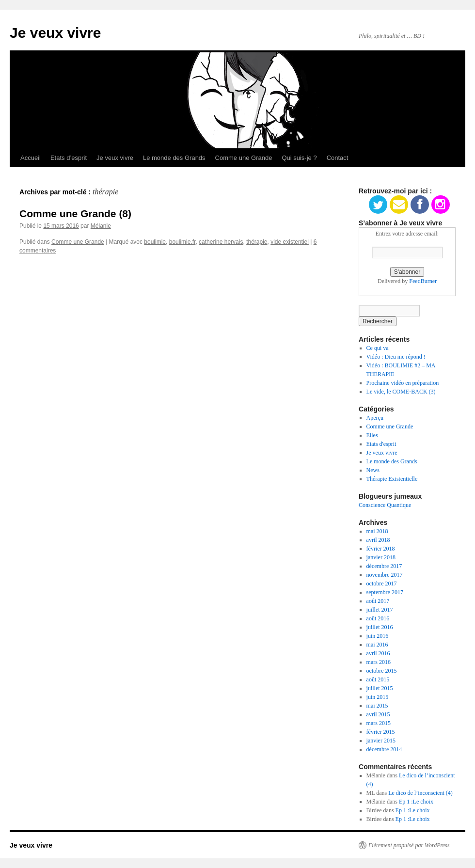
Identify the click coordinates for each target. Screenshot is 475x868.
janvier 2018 (381, 557)
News (373, 470)
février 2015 (381, 732)
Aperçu (375, 418)
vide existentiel (290, 242)
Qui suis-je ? (299, 158)
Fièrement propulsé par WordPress (409, 845)
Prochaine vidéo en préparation (403, 383)
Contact (338, 158)
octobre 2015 (382, 671)
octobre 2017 (382, 584)
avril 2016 (378, 653)
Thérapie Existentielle (392, 479)
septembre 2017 (385, 592)
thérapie (257, 242)
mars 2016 (379, 662)
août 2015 (378, 679)
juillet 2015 (380, 688)
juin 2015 (378, 697)
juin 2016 (378, 636)
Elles (372, 435)
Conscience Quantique (385, 505)
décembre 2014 (384, 749)
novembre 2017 (385, 575)
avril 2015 (378, 714)
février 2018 (381, 549)
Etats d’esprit (69, 158)
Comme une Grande (244, 158)
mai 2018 (377, 531)
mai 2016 (377, 645)
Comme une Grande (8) (75, 213)
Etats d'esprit (381, 444)
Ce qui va (378, 348)
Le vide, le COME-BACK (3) (401, 392)
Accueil (31, 158)
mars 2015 (379, 723)
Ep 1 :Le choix (416, 802)
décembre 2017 (384, 566)
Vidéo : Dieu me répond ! (396, 357)
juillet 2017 (380, 610)
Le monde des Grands (174, 158)
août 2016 (378, 618)
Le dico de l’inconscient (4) (420, 793)
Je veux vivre (55, 33)
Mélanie (101, 226)
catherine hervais (221, 242)
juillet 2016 (380, 627)
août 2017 (378, 601)
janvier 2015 (381, 741)
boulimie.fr (182, 242)
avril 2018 (378, 540)
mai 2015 (377, 706)
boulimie (155, 242)
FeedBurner (423, 281)
